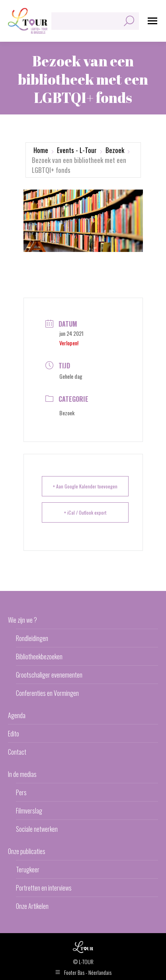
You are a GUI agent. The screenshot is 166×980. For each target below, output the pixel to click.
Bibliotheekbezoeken (39, 657)
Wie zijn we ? (22, 620)
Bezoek (115, 150)
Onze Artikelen (32, 906)
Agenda (17, 715)
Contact (17, 752)
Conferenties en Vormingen (47, 693)
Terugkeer (28, 870)
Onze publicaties (27, 851)
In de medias (22, 774)
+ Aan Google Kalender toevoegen (85, 486)
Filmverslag (29, 811)
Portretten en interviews (44, 888)
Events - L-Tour (77, 150)
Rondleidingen (32, 638)
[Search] (95, 21)
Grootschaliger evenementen (49, 675)
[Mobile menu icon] (152, 21)
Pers (21, 792)
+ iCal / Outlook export (85, 512)
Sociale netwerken (37, 829)
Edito (14, 734)
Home (41, 150)
